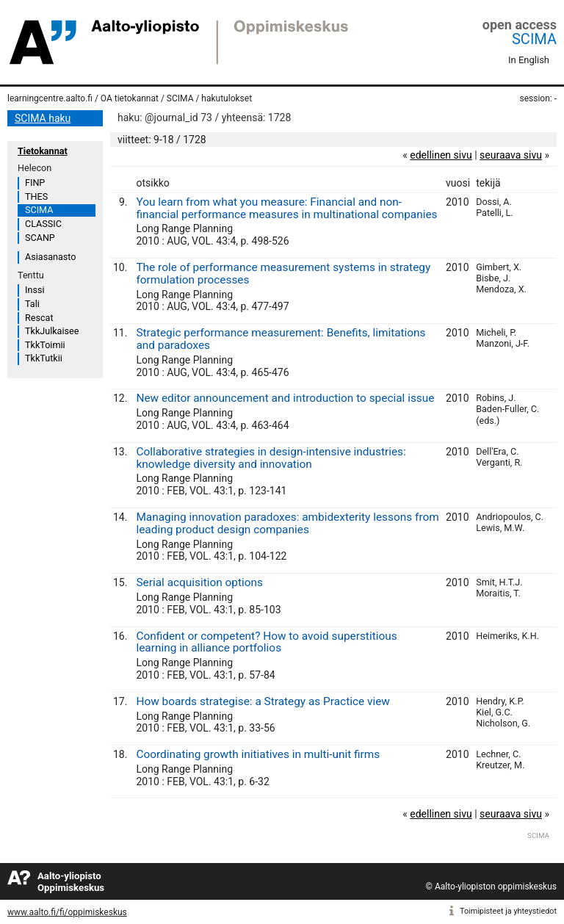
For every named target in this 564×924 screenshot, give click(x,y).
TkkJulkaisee (52, 331)
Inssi (35, 290)
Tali (32, 304)
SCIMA (534, 39)
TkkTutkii (44, 358)
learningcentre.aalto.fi (50, 98)
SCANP (40, 238)
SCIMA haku (43, 118)
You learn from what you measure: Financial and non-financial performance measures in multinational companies (286, 208)
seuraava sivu (511, 155)
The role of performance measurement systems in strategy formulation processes (283, 274)
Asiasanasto (50, 257)
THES (36, 196)
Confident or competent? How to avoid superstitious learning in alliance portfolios (266, 642)
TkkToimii (45, 345)
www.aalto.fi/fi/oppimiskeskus (67, 912)
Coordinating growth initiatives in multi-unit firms (258, 754)
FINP (35, 183)
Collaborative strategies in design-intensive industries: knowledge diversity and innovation (271, 458)
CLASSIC (43, 224)
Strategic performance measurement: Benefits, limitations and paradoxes (281, 339)
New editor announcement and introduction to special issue (285, 398)
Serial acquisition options (199, 582)
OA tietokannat (130, 98)
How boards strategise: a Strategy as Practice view (263, 701)
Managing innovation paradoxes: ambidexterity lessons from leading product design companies (287, 523)
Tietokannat (43, 151)
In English (529, 60)
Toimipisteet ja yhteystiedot (508, 911)
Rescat (39, 318)
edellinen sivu (441, 155)
